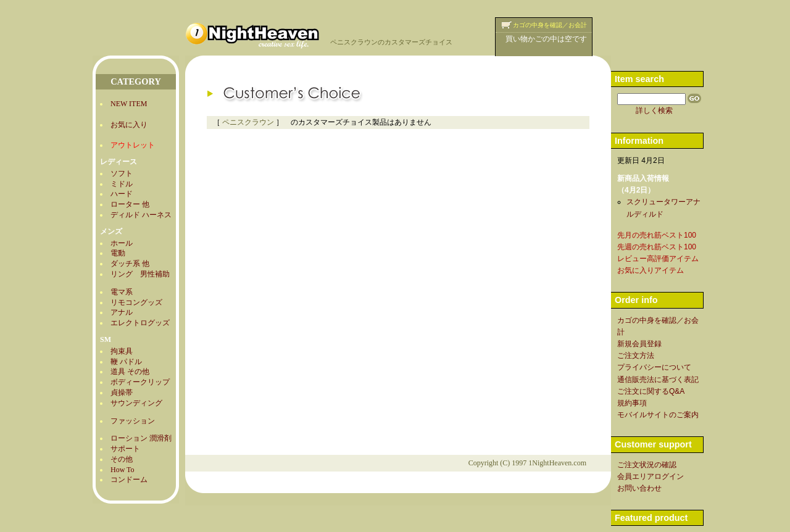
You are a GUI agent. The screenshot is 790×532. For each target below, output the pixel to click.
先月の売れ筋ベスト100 (657, 235)
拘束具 (122, 351)
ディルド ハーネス (141, 215)
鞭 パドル (126, 362)
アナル (122, 312)
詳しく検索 (654, 110)
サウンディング (136, 403)
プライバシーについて (654, 367)
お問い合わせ (639, 488)
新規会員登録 (639, 344)
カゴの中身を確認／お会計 (550, 25)
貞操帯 (122, 393)
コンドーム (129, 480)
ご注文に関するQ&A (651, 391)
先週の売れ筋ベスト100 (657, 247)
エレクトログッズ (140, 323)
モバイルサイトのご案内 (658, 415)
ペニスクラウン (248, 122)
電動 (118, 253)
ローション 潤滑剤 (141, 438)
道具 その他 (130, 372)
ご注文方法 (636, 355)
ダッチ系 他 (130, 264)
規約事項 (632, 403)
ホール (122, 243)
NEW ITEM (129, 104)
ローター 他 (130, 204)
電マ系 (122, 292)
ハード (122, 194)
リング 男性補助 (140, 274)
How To (123, 470)
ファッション (133, 421)
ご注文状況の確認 (647, 465)
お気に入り (129, 125)
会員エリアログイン (651, 476)
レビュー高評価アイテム (658, 259)
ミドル (122, 184)
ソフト (122, 173)
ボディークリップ (140, 382)
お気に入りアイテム (651, 270)
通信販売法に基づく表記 (658, 380)
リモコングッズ (136, 302)
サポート (125, 449)
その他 (122, 459)
